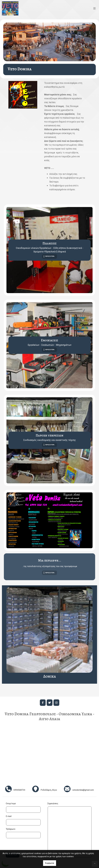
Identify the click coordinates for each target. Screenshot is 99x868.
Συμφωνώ (50, 863)
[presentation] (25, 846)
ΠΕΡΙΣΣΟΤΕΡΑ (50, 256)
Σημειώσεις (53, 803)
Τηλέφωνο (11, 829)
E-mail (9, 816)
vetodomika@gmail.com (83, 790)
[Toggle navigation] (94, 8)
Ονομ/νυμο (11, 803)
